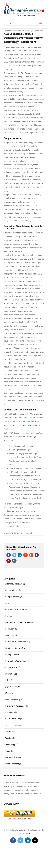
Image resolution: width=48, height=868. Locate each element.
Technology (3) (12, 745)
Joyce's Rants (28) (13, 687)
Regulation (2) (11, 712)
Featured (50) (11, 635)
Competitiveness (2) (14, 597)
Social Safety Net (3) (14, 719)
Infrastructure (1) (13, 667)
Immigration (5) (12, 655)
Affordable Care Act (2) (15, 584)
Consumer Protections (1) (16, 610)
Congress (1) (11, 603)
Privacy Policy (24, 834)
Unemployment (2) (13, 764)
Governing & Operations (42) (18, 642)
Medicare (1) (11, 693)
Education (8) (11, 629)
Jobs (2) (9, 680)
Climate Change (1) (13, 590)
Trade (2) (9, 751)
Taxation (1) (10, 732)
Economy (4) (11, 616)
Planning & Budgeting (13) (17, 706)
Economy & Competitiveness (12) (19, 622)
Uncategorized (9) (13, 757)
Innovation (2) (11, 674)
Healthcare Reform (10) (15, 648)
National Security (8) (14, 699)
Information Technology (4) (17, 661)
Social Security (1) (13, 725)
